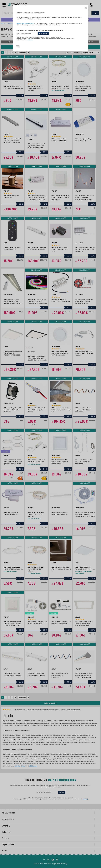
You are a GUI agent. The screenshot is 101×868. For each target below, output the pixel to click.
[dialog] (50, 434)
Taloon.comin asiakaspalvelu (25, 23)
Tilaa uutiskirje (44, 34)
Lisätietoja (30, 40)
